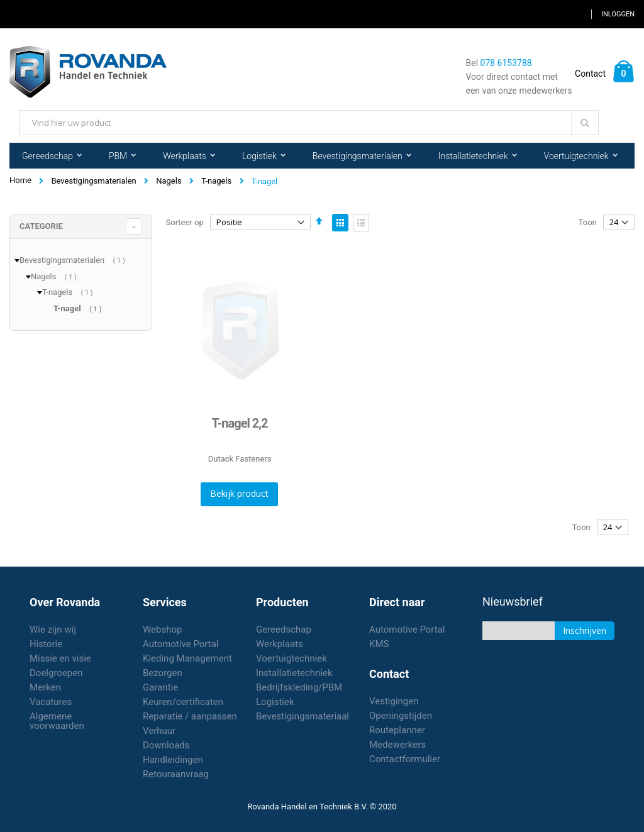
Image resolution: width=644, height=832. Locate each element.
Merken (45, 687)
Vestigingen (394, 701)
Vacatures (51, 702)
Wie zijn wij (53, 630)
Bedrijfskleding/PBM (299, 687)
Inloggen (618, 14)
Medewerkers (397, 745)
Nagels (169, 181)
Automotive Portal (180, 644)
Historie (46, 644)
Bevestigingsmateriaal (303, 716)
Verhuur (159, 731)
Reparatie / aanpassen (190, 716)
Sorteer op (185, 222)
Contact (590, 74)
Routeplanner (397, 730)
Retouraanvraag (176, 774)
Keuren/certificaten (183, 702)
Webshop (162, 630)
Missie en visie (60, 658)
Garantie (160, 687)
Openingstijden (401, 716)
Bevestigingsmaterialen (93, 181)
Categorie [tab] (41, 226)
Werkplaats (280, 644)
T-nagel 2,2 (240, 423)
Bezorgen (163, 673)
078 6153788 (506, 63)
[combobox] (309, 123)
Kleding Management (187, 658)
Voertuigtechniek (291, 658)
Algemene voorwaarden (57, 721)
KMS (379, 644)
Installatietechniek (294, 673)
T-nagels (216, 181)
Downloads (166, 745)
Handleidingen (173, 760)
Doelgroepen (56, 673)
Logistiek (275, 702)
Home (20, 180)
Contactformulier (405, 759)
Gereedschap (284, 630)
